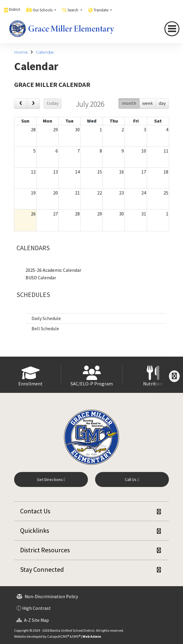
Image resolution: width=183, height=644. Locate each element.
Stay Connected (42, 569)
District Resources (45, 550)
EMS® (76, 636)
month (129, 103)
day (162, 103)
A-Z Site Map (33, 620)
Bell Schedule (45, 328)
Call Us (132, 479)
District (15, 9)
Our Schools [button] (43, 10)
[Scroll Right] (174, 376)
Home (21, 52)
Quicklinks (35, 530)
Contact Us (35, 511)
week (147, 103)
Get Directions (51, 479)
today (53, 103)
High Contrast (36, 608)
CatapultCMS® (58, 636)
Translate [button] (101, 10)
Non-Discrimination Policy (47, 597)
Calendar (45, 52)
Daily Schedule (46, 318)
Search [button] (73, 10)
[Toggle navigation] (172, 29)
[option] (31, 375)
